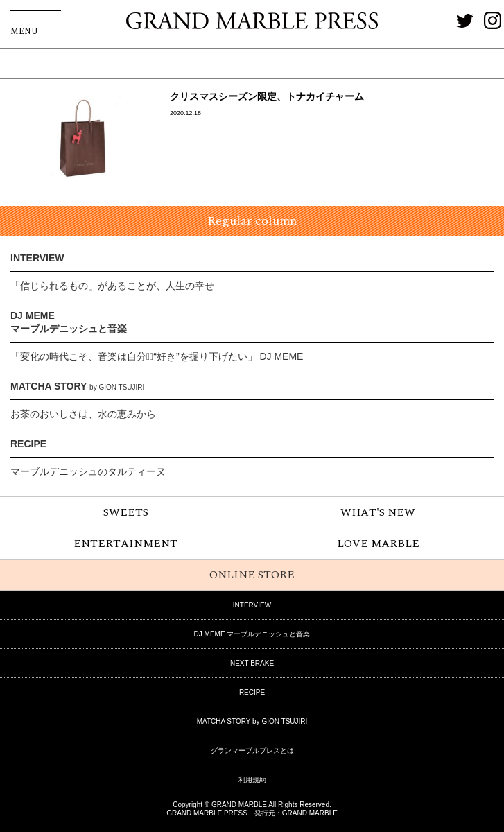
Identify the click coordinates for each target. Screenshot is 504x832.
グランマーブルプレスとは (252, 751)
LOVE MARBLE (378, 544)
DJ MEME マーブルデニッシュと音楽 (252, 634)
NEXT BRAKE (252, 663)
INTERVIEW (37, 258)
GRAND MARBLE (310, 813)
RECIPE (28, 444)
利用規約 (252, 780)
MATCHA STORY (77, 386)
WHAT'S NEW (378, 512)
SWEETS (126, 512)
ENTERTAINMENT (125, 544)
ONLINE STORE (252, 575)
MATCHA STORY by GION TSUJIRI (252, 721)
